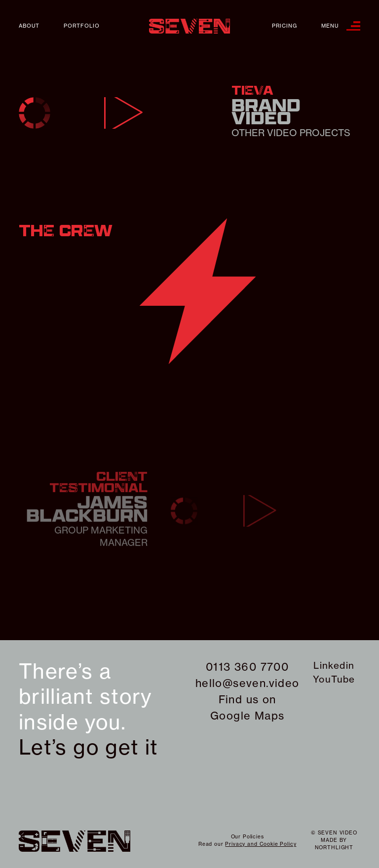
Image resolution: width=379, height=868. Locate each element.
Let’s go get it (89, 747)
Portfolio (82, 26)
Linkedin (334, 665)
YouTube (334, 679)
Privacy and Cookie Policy (261, 844)
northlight (334, 848)
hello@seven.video (247, 683)
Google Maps (247, 716)
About (29, 26)
